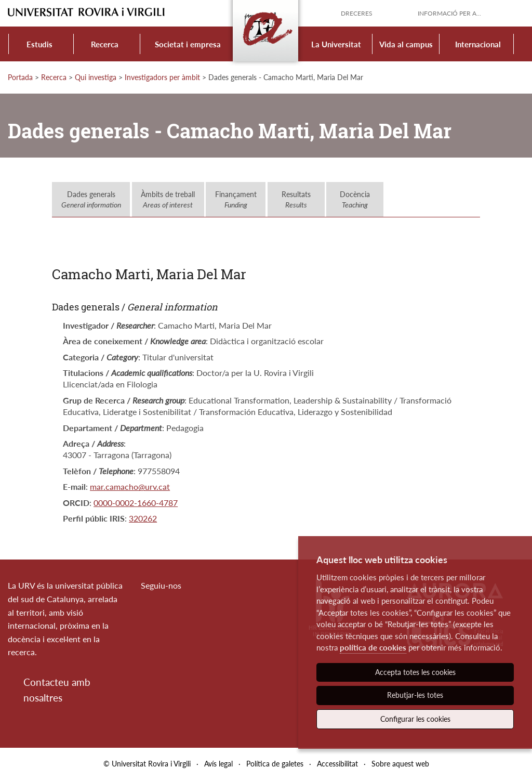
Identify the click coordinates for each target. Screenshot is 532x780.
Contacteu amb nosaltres (57, 690)
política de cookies (373, 647)
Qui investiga (96, 77)
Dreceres (357, 13)
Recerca (105, 44)
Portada (20, 77)
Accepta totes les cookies (415, 672)
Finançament (236, 199)
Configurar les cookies (415, 719)
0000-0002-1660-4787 (136, 503)
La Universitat (336, 44)
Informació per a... (449, 13)
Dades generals (91, 199)
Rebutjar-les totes (415, 695)
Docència (355, 199)
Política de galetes (275, 764)
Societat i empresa (188, 44)
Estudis (39, 44)
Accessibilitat (337, 764)
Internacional (478, 44)
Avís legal (218, 764)
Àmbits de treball (168, 199)
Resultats (296, 199)
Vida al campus (406, 44)
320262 (143, 518)
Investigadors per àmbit (162, 77)
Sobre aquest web (400, 764)
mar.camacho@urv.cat (130, 486)
